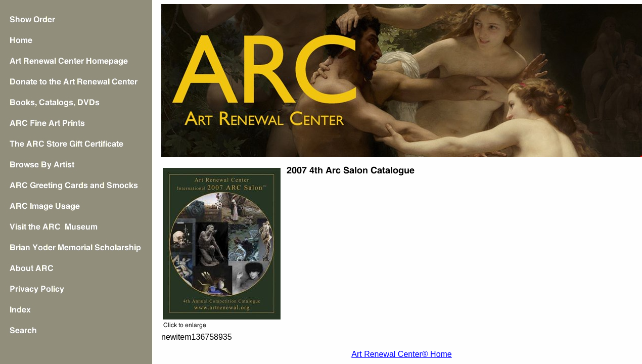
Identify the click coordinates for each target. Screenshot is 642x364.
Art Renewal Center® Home (402, 354)
